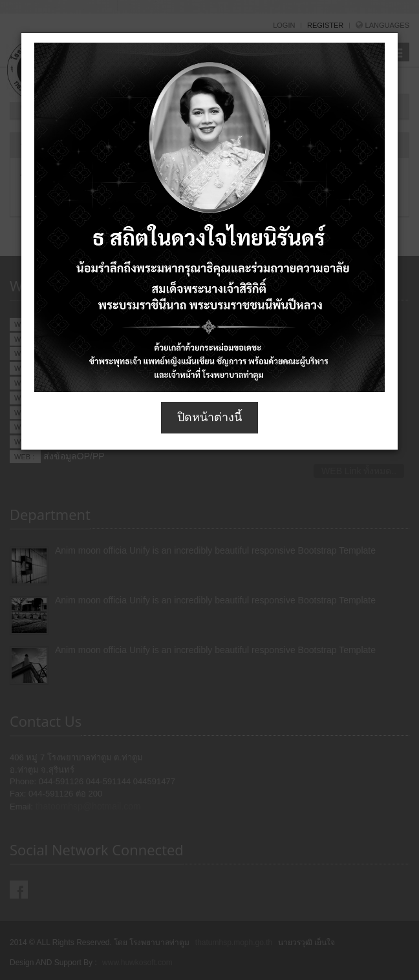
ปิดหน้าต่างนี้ (209, 417)
